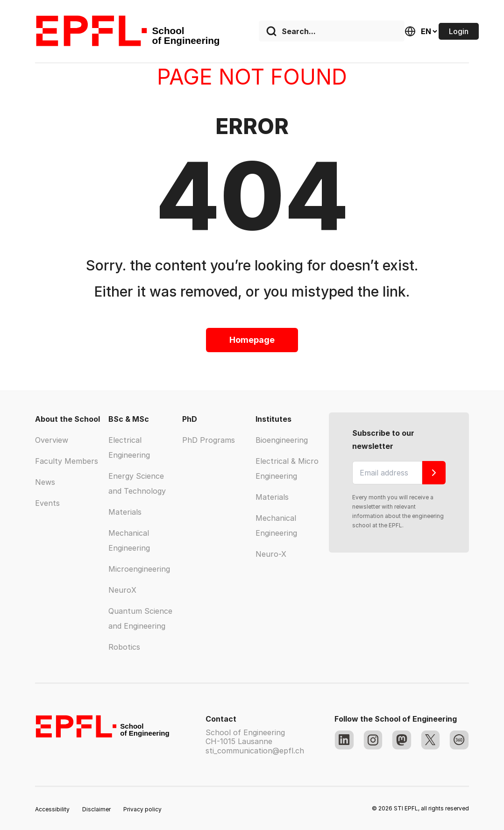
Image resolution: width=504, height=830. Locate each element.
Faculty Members (67, 461)
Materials (125, 512)
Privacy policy (142, 809)
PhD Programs (209, 440)
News (45, 482)
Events (47, 503)
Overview (52, 440)
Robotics (124, 647)
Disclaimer (96, 809)
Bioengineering (282, 440)
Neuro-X (271, 554)
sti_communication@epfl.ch (255, 751)
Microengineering (139, 569)
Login (459, 31)
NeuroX (122, 590)
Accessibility (52, 809)
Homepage (252, 340)
